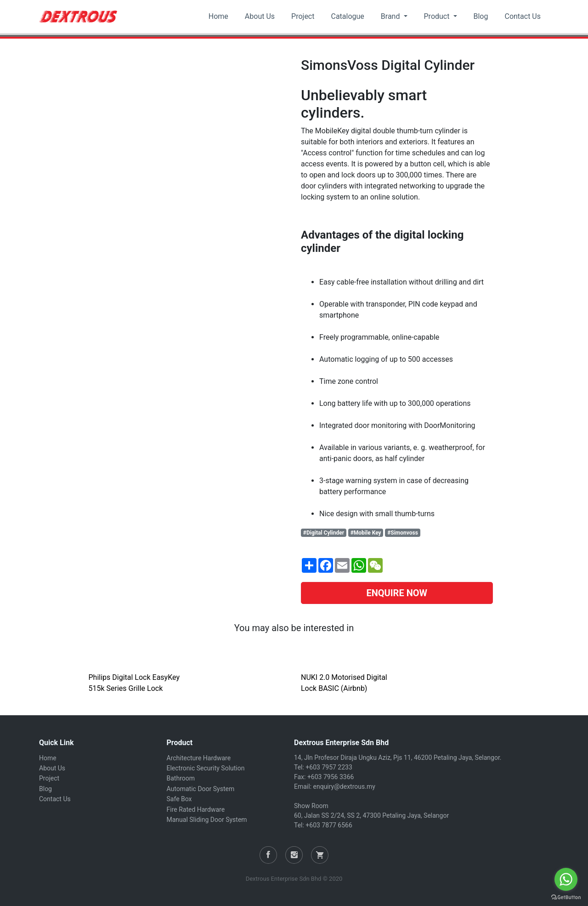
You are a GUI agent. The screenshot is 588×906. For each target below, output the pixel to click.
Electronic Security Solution (206, 768)
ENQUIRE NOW (397, 593)
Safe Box (179, 799)
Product (438, 16)
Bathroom (181, 778)
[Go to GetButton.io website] (566, 897)
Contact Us (523, 16)
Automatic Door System (201, 789)
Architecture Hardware (199, 758)
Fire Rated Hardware (196, 809)
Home (218, 16)
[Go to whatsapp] (566, 879)
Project (303, 16)
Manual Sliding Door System (207, 820)
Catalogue (347, 16)
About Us (260, 16)
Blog (481, 16)
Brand (391, 16)
